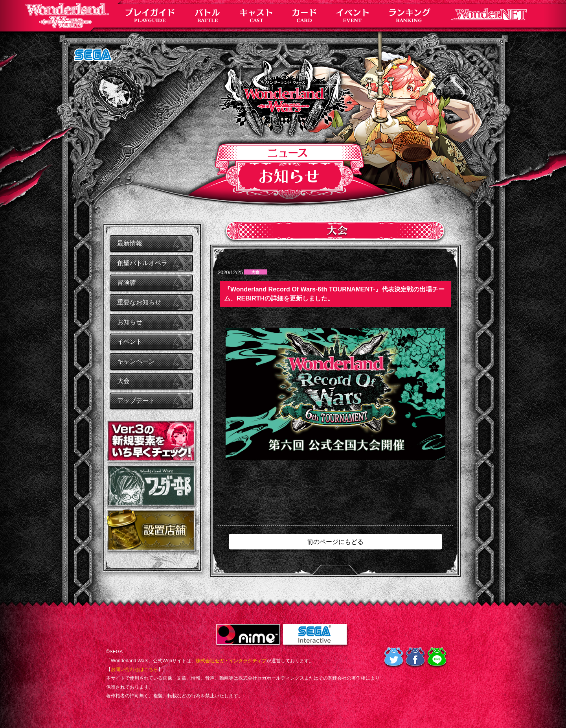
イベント (130, 342)
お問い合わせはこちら (134, 669)
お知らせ (130, 322)
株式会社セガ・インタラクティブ (231, 661)
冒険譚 (127, 283)
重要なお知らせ (139, 302)
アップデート (136, 401)
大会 (123, 381)
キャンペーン (136, 361)
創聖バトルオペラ (142, 263)
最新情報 (130, 243)
